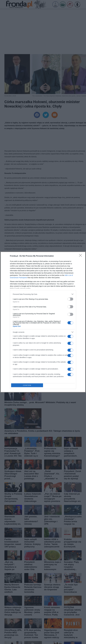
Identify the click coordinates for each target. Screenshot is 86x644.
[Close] (81, 256)
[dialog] (43, 322)
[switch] (70, 299)
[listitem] (43, 294)
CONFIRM (27, 385)
